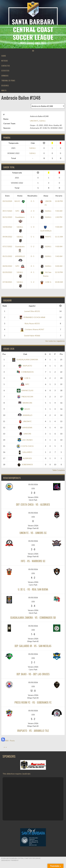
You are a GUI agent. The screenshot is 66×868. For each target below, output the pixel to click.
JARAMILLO (25, 415)
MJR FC (46, 237)
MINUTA (4, 90)
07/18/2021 (7, 282)
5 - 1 (32, 237)
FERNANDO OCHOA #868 (32, 317)
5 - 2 (32, 246)
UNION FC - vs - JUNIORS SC (33, 533)
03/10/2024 (7, 201)
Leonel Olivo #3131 (32, 311)
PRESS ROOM (25, 397)
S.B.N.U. (43, 121)
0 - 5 (32, 201)
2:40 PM (59, 217)
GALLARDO (25, 452)
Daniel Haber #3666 (32, 336)
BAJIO (19, 201)
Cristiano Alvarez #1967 (32, 329)
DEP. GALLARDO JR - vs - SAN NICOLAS (33, 646)
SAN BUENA (25, 427)
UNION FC (34, 121)
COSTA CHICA (25, 446)
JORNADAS (5, 76)
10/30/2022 (7, 227)
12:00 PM (59, 201)
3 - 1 (32, 217)
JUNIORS (25, 434)
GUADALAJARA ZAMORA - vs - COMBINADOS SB (33, 618)
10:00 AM (59, 282)
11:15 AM (59, 237)
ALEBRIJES (25, 458)
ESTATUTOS (5, 71)
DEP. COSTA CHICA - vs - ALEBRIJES (33, 504)
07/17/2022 (7, 246)
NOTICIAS (5, 61)
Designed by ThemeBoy (10, 860)
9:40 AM (59, 211)
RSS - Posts (8, 741)
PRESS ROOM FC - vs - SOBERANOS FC (33, 702)
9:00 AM (59, 227)
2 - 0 (32, 211)
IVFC (19, 211)
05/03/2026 (33, 484)
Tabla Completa (58, 470)
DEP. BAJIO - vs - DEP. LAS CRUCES (33, 674)
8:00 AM (59, 266)
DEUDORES (5, 85)
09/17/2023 (7, 211)
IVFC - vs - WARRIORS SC (33, 561)
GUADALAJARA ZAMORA (25, 359)
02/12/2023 (7, 217)
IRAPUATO (25, 366)
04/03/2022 (7, 266)
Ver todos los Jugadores (55, 341)
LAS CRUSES (25, 440)
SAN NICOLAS (25, 390)
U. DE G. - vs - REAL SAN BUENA (33, 589)
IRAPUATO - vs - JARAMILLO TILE (33, 731)
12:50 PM (59, 272)
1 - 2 (32, 282)
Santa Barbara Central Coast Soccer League (33, 29)
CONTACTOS (6, 66)
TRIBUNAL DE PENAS (8, 80)
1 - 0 (32, 227)
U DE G (46, 282)
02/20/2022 (7, 272)
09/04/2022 (7, 237)
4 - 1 (32, 266)
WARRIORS (25, 403)
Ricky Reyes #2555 (32, 323)
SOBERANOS (25, 464)
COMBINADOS (25, 372)
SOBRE (4, 56)
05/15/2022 (7, 256)
